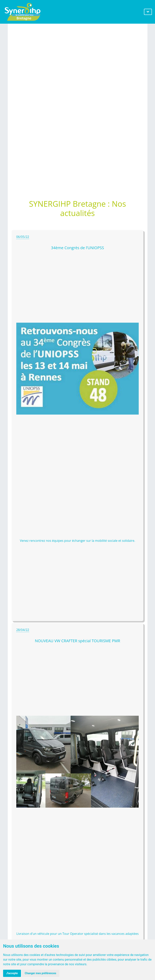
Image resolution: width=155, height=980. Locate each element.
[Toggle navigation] (148, 12)
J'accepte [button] (12, 973)
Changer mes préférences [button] (41, 973)
